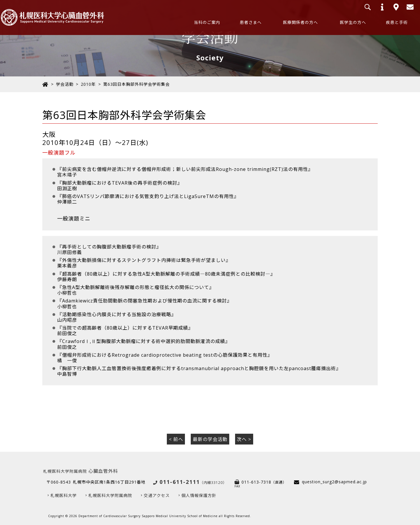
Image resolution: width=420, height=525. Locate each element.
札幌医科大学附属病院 (110, 495)
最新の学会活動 (210, 438)
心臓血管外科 (81, 470)
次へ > (244, 438)
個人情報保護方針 (199, 495)
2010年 (88, 84)
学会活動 (64, 84)
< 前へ (176, 438)
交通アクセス (157, 495)
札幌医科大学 (64, 495)
